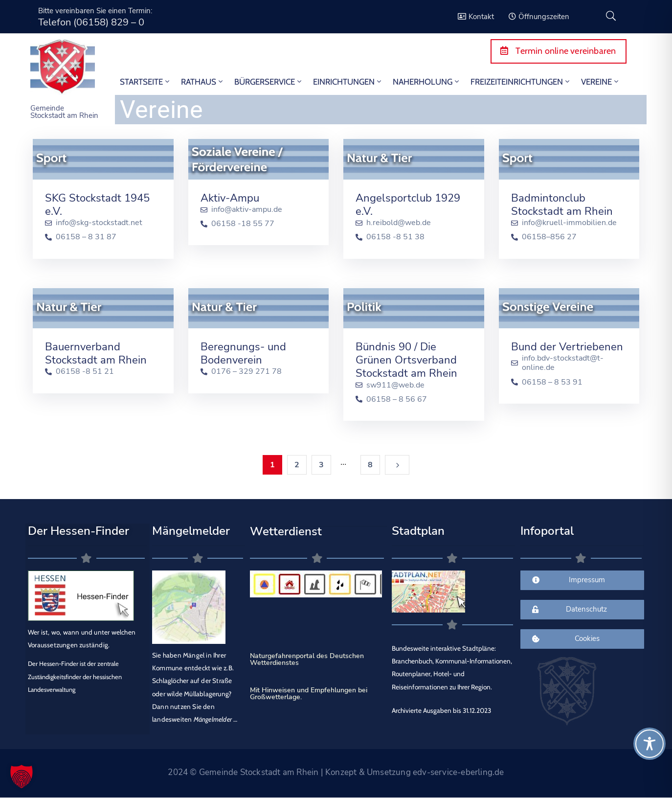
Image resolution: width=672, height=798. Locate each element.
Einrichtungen (348, 82)
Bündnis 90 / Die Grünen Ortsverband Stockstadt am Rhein (406, 360)
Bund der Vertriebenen (567, 347)
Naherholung (427, 82)
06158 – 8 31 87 (86, 237)
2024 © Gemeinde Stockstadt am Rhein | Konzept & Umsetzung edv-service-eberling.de (336, 772)
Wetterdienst (286, 531)
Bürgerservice (269, 82)
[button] (22, 776)
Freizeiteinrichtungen (521, 82)
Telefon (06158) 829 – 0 (91, 22)
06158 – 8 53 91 (552, 382)
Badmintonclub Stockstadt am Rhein (562, 205)
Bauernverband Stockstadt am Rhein (96, 353)
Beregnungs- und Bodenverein (243, 353)
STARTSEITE (146, 82)
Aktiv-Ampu (230, 198)
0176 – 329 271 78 (246, 372)
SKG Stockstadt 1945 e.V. (97, 205)
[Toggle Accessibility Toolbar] (650, 744)
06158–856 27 (549, 237)
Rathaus (203, 82)
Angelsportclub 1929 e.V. (408, 205)
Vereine (601, 82)
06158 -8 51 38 (395, 237)
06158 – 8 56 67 (397, 399)
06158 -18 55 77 (243, 224)
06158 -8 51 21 (85, 372)
